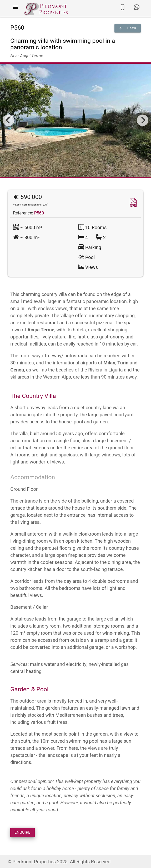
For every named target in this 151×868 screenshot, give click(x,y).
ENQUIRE (22, 832)
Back (128, 28)
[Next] (143, 120)
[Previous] (8, 120)
